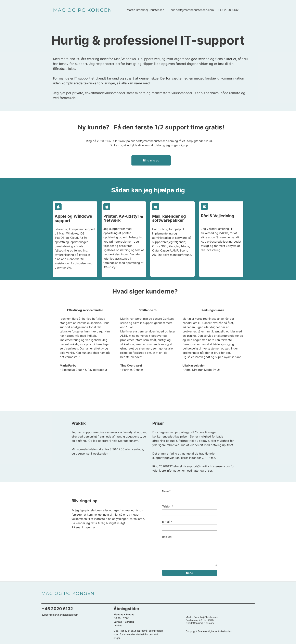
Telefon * (168, 506)
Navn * (166, 491)
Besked (167, 537)
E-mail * (167, 522)
